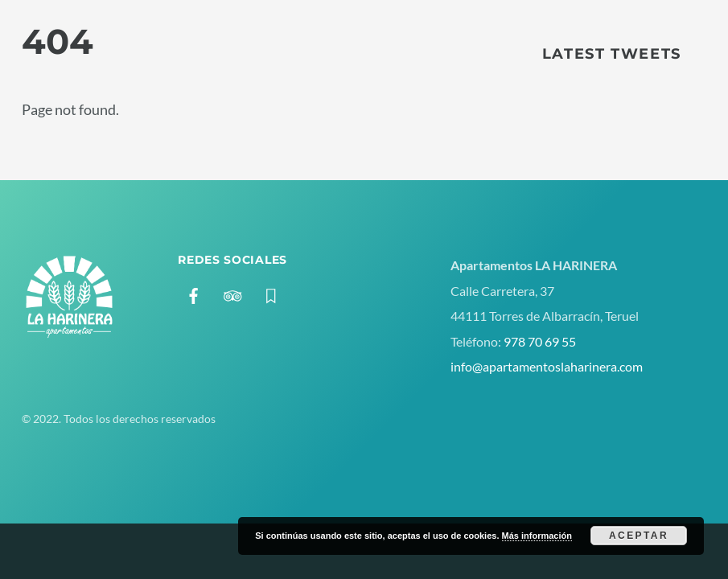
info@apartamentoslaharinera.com (547, 366)
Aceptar (639, 536)
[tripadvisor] (232, 293)
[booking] (271, 293)
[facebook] (194, 293)
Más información (537, 536)
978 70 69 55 (540, 341)
